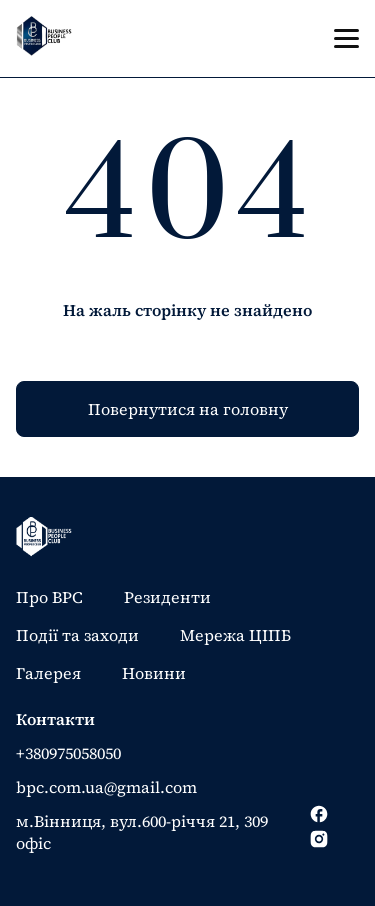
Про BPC (49, 597)
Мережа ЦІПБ (235, 635)
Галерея (48, 673)
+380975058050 (68, 753)
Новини (154, 673)
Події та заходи (77, 635)
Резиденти (167, 597)
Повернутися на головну (188, 409)
